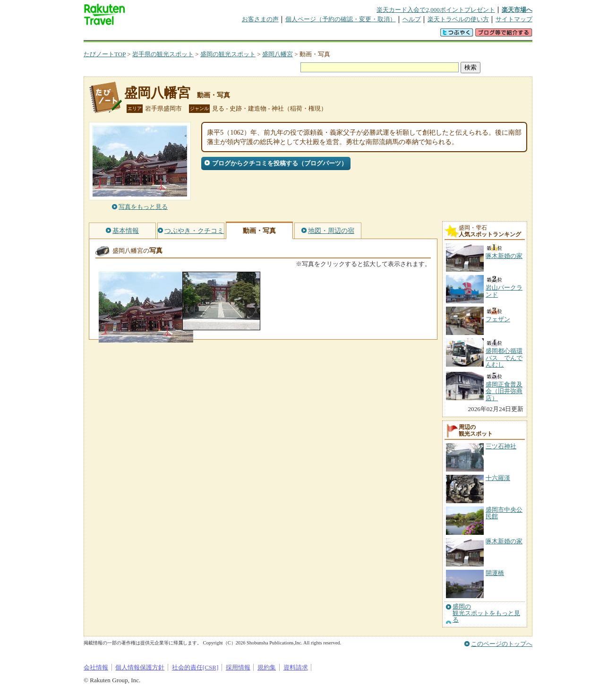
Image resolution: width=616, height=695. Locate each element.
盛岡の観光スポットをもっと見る (486, 613)
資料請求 (296, 667)
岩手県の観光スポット (163, 54)
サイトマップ (514, 19)
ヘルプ (412, 19)
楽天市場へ (517, 10)
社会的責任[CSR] (195, 667)
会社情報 (96, 667)
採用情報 (238, 667)
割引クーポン (233, 35)
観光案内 (310, 35)
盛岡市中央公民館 (504, 513)
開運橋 (495, 573)
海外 (155, 35)
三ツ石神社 (501, 446)
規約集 (267, 667)
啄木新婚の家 (504, 541)
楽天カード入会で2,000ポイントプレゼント (436, 10)
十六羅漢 (498, 478)
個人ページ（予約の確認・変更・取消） (341, 19)
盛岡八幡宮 (278, 54)
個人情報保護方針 (140, 667)
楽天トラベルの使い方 (458, 19)
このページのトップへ (502, 644)
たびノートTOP (105, 54)
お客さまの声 (260, 19)
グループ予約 (272, 35)
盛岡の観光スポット (228, 54)
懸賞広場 (194, 35)
